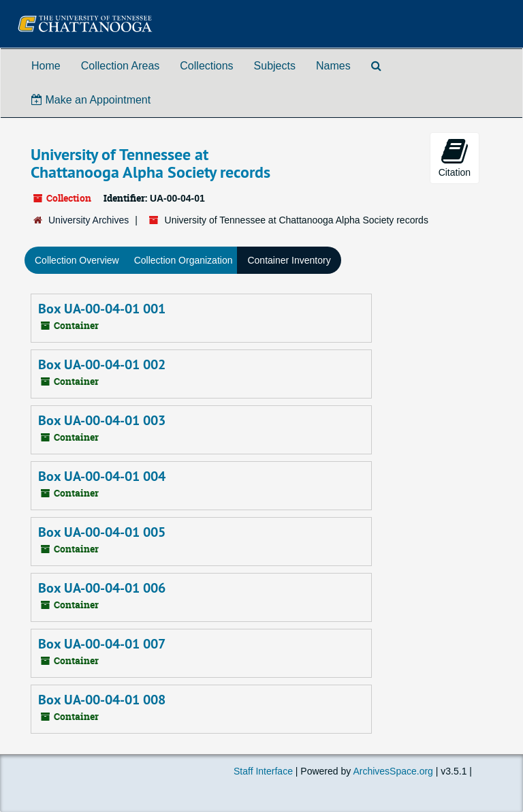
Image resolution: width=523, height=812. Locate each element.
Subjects (275, 66)
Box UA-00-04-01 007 (102, 644)
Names (333, 66)
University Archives (89, 220)
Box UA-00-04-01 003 (102, 420)
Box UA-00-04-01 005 (102, 532)
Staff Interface (263, 771)
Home (46, 66)
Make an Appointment (91, 100)
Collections (206, 66)
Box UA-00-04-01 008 (102, 700)
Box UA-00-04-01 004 (102, 476)
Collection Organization (184, 260)
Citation (455, 157)
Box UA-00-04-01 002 (102, 364)
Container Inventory (289, 260)
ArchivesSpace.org (393, 771)
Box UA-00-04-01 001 (102, 309)
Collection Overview (77, 260)
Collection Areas (121, 66)
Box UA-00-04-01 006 (102, 588)
